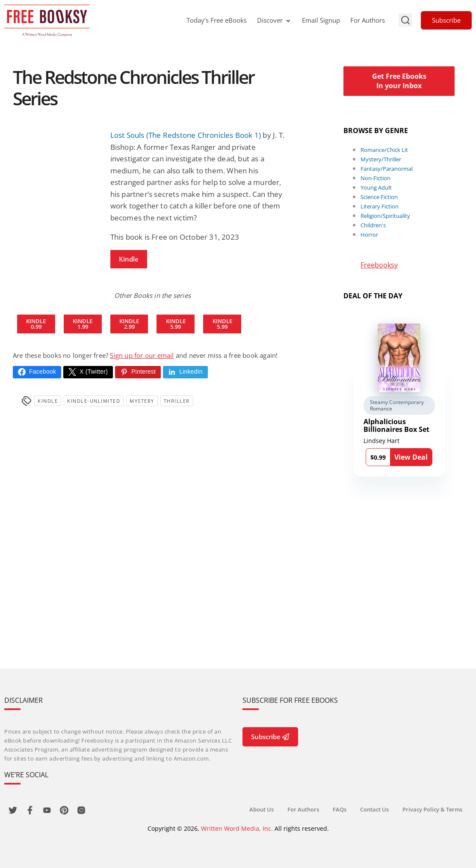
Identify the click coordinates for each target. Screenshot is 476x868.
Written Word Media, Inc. (237, 828)
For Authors (368, 20)
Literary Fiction (380, 206)
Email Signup (321, 20)
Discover (274, 20)
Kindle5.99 (176, 324)
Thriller (177, 401)
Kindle (129, 259)
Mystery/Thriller (381, 159)
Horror (369, 235)
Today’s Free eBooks (217, 20)
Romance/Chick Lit (384, 150)
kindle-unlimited (94, 401)
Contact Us (374, 809)
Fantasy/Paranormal (387, 169)
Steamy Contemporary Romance (397, 406)
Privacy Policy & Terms (432, 809)
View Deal (411, 457)
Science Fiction (379, 197)
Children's (373, 225)
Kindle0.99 (36, 324)
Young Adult (376, 187)
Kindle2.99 (129, 324)
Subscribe (446, 20)
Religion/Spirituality (385, 216)
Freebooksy (379, 265)
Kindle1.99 (83, 324)
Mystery (142, 401)
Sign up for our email (142, 355)
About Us (262, 809)
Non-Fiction (375, 178)
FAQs (340, 809)
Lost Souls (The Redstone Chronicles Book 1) (186, 135)
